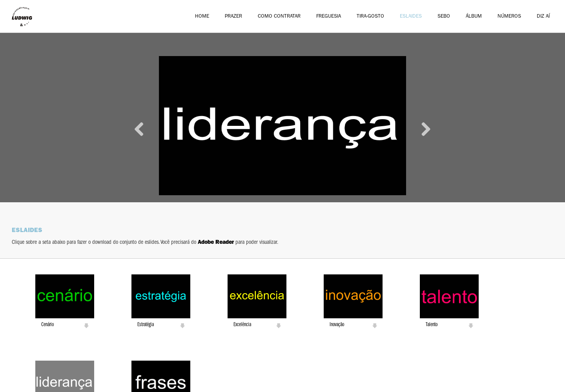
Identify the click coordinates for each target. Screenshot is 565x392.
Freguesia (329, 17)
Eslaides (411, 17)
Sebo (444, 17)
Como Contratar (279, 17)
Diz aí (543, 17)
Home (202, 17)
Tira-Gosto (370, 17)
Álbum (474, 17)
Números (509, 17)
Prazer (233, 17)
